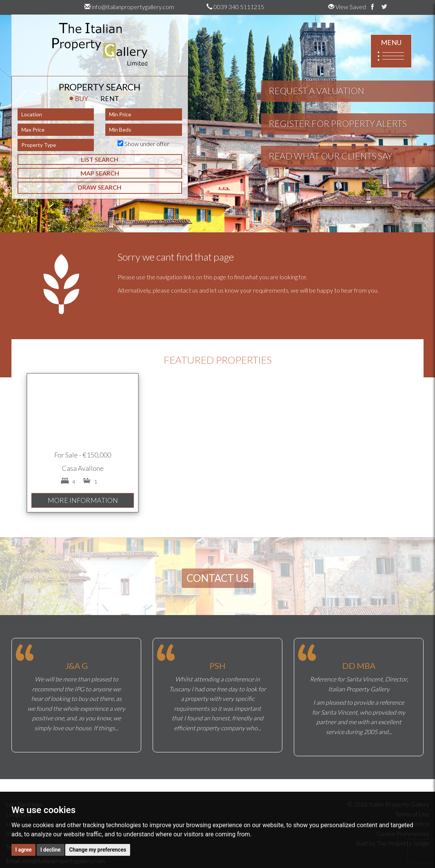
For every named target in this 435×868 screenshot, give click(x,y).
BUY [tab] (79, 98)
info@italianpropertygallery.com (129, 7)
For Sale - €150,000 (83, 455)
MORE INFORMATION (83, 500)
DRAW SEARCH (100, 187)
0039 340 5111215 (235, 7)
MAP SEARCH (100, 173)
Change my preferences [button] (97, 850)
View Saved (347, 7)
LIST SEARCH (100, 159)
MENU (391, 51)
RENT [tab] (107, 98)
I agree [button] (23, 850)
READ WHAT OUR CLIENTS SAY (330, 156)
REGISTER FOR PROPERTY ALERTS (338, 124)
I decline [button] (51, 850)
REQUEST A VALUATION (316, 91)
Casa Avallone (83, 468)
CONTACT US (217, 578)
